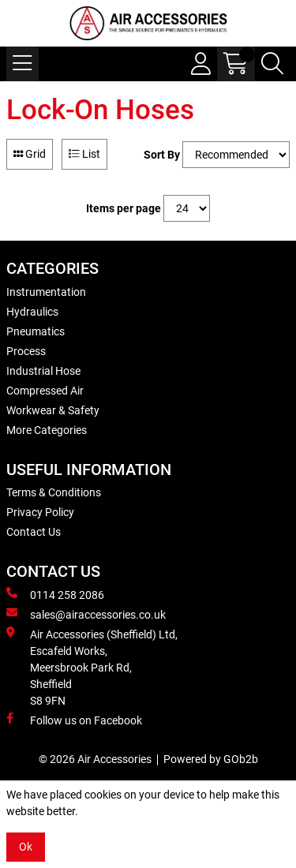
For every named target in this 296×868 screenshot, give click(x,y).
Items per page (124, 208)
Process (26, 351)
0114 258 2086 (55, 594)
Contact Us (34, 532)
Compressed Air (45, 391)
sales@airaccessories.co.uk (86, 614)
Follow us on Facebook (74, 720)
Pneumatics (36, 331)
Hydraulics (32, 312)
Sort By (162, 155)
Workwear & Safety (53, 410)
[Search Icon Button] (272, 64)
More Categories (47, 430)
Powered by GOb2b (211, 759)
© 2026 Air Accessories (95, 759)
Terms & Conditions (54, 492)
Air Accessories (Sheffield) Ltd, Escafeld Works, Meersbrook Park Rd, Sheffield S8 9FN (92, 667)
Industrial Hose (43, 371)
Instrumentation (46, 292)
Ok (26, 847)
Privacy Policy (40, 512)
